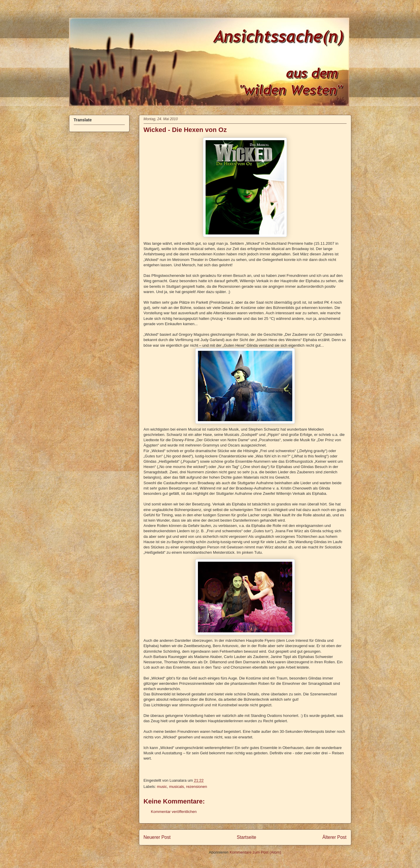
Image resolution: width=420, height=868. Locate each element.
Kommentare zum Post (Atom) (255, 852)
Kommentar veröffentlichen (174, 812)
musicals (177, 787)
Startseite (247, 837)
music (162, 787)
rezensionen (197, 787)
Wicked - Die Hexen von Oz (185, 130)
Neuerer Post (157, 837)
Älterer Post (334, 837)
